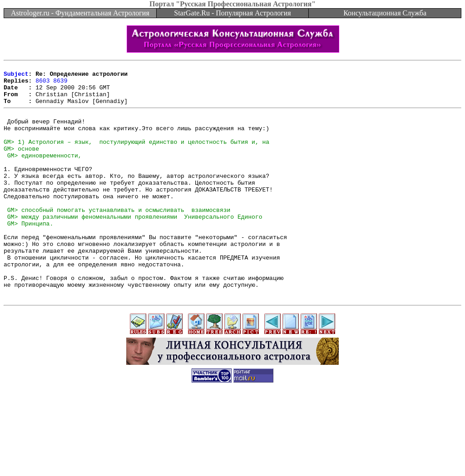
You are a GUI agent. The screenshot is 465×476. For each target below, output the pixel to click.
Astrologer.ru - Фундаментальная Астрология (80, 13)
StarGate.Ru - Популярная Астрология (232, 13)
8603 (42, 84)
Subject (16, 76)
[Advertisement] (232, 456)
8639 (60, 84)
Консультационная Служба (385, 13)
